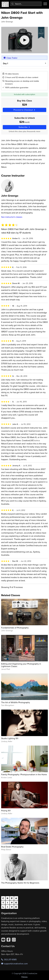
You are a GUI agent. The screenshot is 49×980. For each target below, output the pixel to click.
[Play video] (25, 40)
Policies (24, 977)
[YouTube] (3, 940)
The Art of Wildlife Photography (16, 702)
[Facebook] (8, 940)
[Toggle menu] (45, 4)
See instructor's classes (12, 217)
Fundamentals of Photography (15, 628)
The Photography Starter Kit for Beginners (20, 883)
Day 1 (5, 63)
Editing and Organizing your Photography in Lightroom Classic (21, 665)
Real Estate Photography (12, 847)
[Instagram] (14, 940)
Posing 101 (6, 811)
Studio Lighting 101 (10, 738)
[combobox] (26, 4)
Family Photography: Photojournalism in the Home (24, 774)
